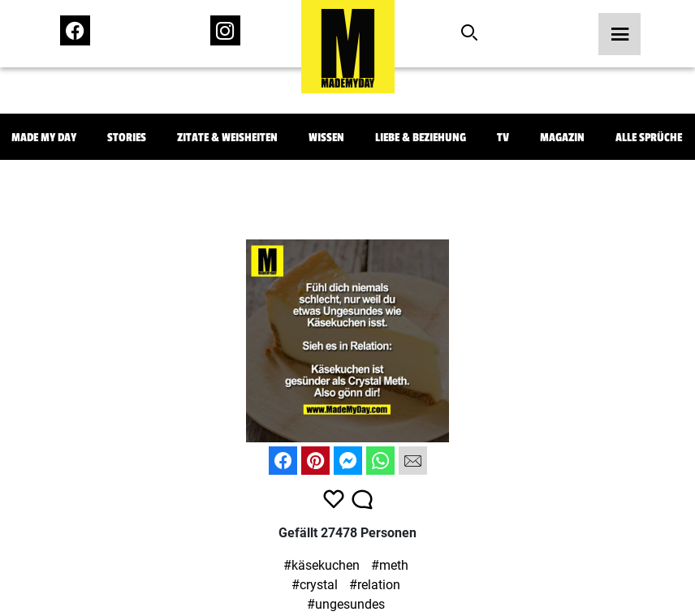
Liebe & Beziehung (421, 138)
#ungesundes (346, 604)
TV (503, 138)
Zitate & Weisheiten (227, 138)
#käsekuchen (322, 565)
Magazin (562, 138)
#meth (390, 565)
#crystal (315, 585)
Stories (127, 138)
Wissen (326, 138)
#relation (375, 585)
